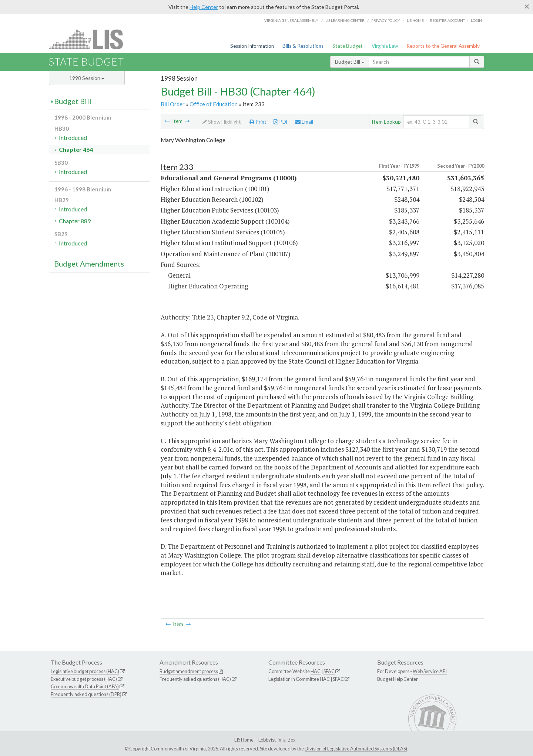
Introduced (73, 138)
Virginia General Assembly (291, 20)
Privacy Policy (386, 20)
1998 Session (87, 78)
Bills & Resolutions (303, 46)
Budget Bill (350, 62)
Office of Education (214, 104)
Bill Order (173, 104)
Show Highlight (222, 122)
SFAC (329, 671)
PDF (281, 122)
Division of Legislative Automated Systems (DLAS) (356, 749)
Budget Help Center (398, 679)
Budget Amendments (89, 264)
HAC (316, 671)
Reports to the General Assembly (443, 46)
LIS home (415, 20)
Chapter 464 (76, 149)
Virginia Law (385, 46)
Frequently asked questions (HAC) (195, 679)
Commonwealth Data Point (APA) (85, 686)
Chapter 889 (75, 221)
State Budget (348, 46)
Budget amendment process (189, 671)
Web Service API (430, 671)
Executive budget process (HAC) (84, 679)
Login (476, 20)
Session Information (252, 46)
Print (258, 122)
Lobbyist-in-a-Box (277, 740)
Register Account (447, 20)
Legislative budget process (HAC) (85, 671)
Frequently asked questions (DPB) (86, 694)
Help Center (204, 7)
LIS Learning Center (345, 20)
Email (304, 122)
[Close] (527, 6)
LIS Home (244, 740)
